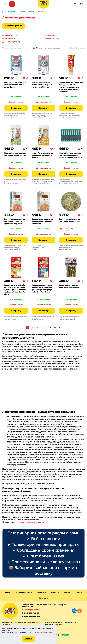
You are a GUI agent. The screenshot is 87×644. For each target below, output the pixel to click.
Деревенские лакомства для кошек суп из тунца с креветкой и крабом (15, 221)
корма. (77, 369)
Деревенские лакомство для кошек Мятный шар (70, 220)
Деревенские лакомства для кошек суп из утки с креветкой (42, 221)
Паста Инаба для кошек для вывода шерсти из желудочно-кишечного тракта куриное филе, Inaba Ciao (71, 87)
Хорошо (28, 639)
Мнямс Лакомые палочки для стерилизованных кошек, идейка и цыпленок (71, 155)
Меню (5, 4)
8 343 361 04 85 (31, 617)
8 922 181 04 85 (31, 613)
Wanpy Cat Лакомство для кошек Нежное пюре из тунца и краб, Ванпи (43, 85)
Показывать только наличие (48, 48)
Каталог (12, 4)
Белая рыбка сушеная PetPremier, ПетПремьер (70, 286)
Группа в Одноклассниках (79, 611)
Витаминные (8, 39)
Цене (20, 48)
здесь (80, 513)
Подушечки (50, 39)
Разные (48, 35)
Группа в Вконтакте (74, 611)
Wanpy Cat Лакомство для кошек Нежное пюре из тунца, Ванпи (15, 85)
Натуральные (8, 35)
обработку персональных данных (40, 633)
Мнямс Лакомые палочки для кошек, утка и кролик (15, 154)
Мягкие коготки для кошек (31, 522)
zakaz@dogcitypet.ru (30, 610)
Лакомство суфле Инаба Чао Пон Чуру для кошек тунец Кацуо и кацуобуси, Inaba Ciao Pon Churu (43, 289)
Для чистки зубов (10, 42)
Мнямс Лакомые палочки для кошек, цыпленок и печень (42, 155)
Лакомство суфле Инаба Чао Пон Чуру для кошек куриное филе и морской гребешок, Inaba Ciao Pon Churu (15, 290)
